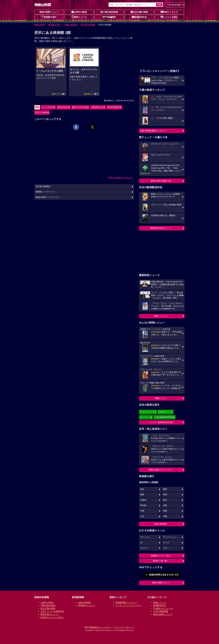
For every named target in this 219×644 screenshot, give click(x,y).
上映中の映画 (79, 12)
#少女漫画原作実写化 (164, 417)
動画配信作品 (139, 17)
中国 (142, 511)
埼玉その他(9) (41, 112)
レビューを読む (169, 17)
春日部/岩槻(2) (114, 107)
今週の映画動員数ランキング (152, 131)
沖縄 (165, 516)
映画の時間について (161, 583)
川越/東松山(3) (97, 107)
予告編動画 (109, 17)
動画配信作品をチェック (161, 228)
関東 (165, 489)
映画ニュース (79, 17)
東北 (165, 500)
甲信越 (143, 505)
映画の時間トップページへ (47, 197)
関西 (142, 495)
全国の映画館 (84, 603)
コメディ (144, 548)
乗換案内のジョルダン (100, 627)
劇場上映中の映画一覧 (161, 181)
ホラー (166, 548)
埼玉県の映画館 (88, 25)
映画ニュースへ (161, 316)
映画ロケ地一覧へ (161, 561)
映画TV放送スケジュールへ (161, 470)
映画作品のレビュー (50, 614)
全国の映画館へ (161, 524)
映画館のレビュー (87, 605)
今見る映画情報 (161, 611)
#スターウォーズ (147, 412)
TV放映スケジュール (163, 608)
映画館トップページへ (45, 192)
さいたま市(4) (48, 107)
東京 (142, 489)
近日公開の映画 (139, 12)
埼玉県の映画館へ (43, 186)
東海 (165, 495)
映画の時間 (40, 25)
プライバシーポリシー (124, 627)
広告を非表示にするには (120, 178)
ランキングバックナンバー (128, 605)
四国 (165, 511)
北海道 (143, 500)
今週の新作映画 (109, 12)
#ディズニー (145, 417)
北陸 (165, 505)
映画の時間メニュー (49, 12)
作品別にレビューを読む (52, 617)
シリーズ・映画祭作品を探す (161, 422)
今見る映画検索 (174, 5)
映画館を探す (49, 17)
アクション (145, 537)
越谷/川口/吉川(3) (79, 107)
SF (141, 543)
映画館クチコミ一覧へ (161, 556)
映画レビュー (161, 398)
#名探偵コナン (165, 412)
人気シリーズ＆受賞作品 (52, 611)
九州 (142, 516)
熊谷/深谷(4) (63, 107)
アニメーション (170, 537)
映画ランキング (169, 12)
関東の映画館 (71, 25)
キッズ (166, 543)
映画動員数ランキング (126, 603)
